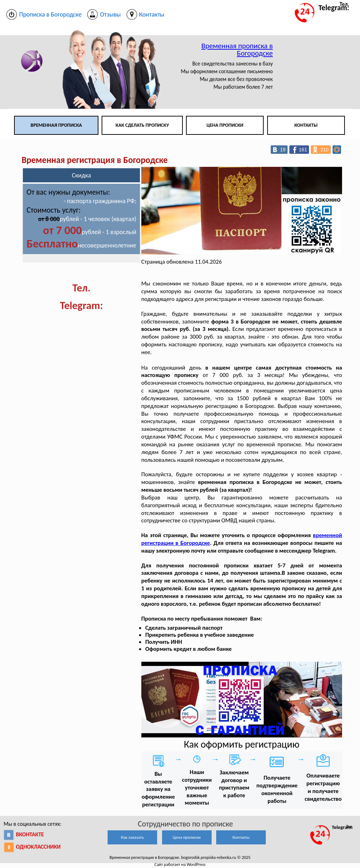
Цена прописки (225, 125)
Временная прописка (56, 125)
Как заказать (132, 837)
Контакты (306, 125)
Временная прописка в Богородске (237, 49)
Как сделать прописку (142, 125)
